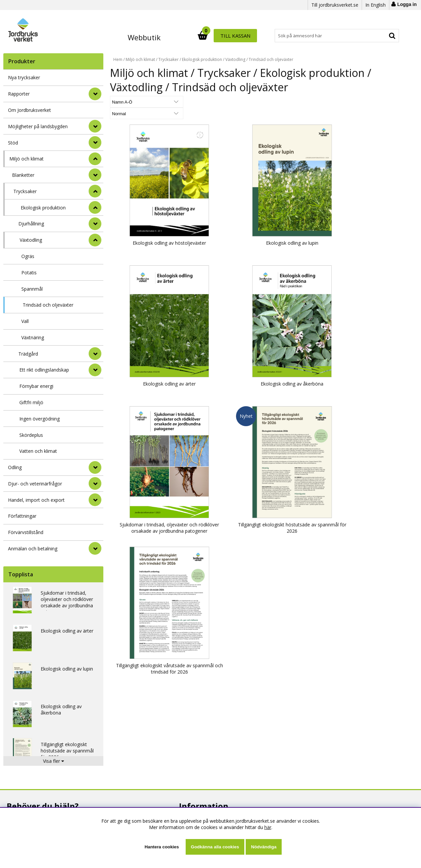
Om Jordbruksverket (29, 110)
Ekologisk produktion (43, 208)
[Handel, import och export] (95, 500)
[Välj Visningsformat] (188, 102)
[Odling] (95, 467)
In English (375, 5)
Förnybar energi (36, 386)
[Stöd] (95, 143)
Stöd (13, 143)
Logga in (407, 4)
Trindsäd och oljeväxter (48, 305)
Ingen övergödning (39, 419)
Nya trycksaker (24, 77)
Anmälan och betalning (33, 549)
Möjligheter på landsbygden (38, 126)
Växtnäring (33, 337)
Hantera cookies (162, 847)
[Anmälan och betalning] (95, 548)
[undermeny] (95, 175)
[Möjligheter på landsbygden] (95, 126)
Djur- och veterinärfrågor (35, 484)
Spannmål (32, 289)
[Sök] (240, 36)
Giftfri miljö (31, 402)
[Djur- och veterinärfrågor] (95, 483)
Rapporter (19, 94)
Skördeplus (31, 435)
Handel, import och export (36, 500)
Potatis (29, 273)
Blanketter (23, 175)
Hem (118, 59)
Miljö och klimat (26, 159)
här (268, 827)
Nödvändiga (264, 847)
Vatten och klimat (38, 451)
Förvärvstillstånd (26, 532)
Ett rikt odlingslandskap (44, 370)
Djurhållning (31, 224)
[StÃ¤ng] (95, 159)
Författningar (22, 516)
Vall (25, 321)
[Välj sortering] (135, 102)
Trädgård (28, 354)
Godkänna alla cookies (215, 847)
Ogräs (28, 256)
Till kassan (378, 36)
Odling (15, 467)
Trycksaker (25, 191)
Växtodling (31, 240)
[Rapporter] (95, 94)
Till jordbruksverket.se (335, 5)
